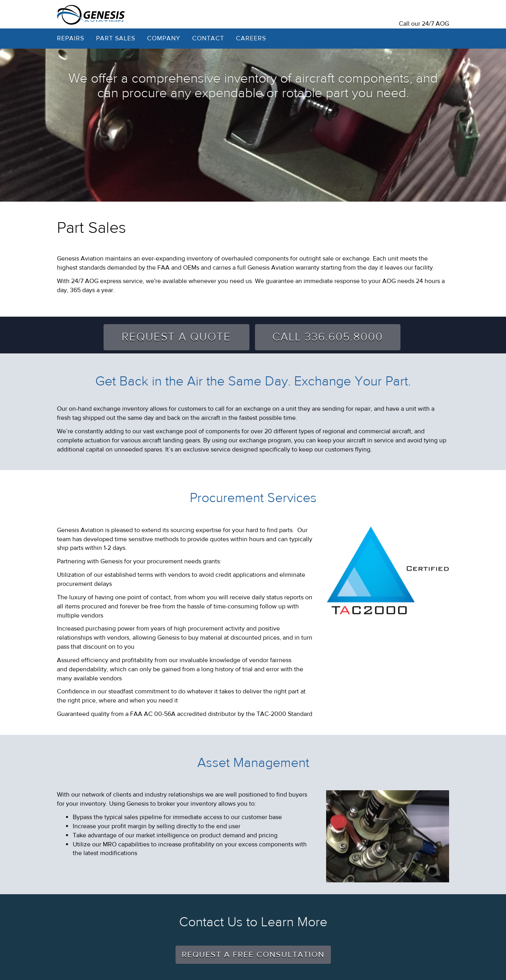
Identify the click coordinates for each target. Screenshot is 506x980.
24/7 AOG (435, 24)
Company (164, 38)
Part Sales (116, 38)
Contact (208, 38)
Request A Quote (176, 337)
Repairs (71, 38)
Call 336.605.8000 (328, 337)
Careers (251, 38)
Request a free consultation (253, 955)
